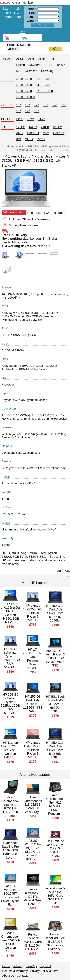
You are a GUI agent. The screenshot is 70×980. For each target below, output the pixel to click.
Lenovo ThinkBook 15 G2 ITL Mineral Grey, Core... (33, 897)
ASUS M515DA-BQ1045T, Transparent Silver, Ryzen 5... (10, 895)
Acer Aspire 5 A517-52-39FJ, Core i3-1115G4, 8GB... (55, 896)
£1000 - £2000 (26, 97)
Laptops (5, 3)
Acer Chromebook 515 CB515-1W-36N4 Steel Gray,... (33, 805)
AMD (19, 133)
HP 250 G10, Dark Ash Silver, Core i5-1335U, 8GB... (55, 750)
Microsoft (31, 71)
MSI (19, 71)
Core (46, 133)
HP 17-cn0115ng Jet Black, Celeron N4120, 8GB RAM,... (10, 613)
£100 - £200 (24, 79)
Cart (22, 32)
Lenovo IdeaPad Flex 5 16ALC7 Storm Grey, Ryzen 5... (55, 942)
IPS (19, 139)
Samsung (47, 71)
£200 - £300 (43, 79)
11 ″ (28, 105)
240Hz (45, 127)
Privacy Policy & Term (44, 971)
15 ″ (64, 105)
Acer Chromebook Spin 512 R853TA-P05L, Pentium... (55, 804)
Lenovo (60, 65)
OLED (29, 139)
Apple (42, 59)
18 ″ (37, 111)
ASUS (20, 59)
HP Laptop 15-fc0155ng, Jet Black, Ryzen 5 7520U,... (33, 750)
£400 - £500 (43, 85)
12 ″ (37, 105)
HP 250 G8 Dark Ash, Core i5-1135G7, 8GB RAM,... (33, 704)
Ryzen (41, 139)
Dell (52, 59)
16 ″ (19, 111)
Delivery (18, 966)
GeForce (59, 133)
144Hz (33, 127)
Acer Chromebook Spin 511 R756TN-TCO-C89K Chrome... (10, 807)
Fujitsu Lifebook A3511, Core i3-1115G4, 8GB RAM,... (33, 942)
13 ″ (46, 105)
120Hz (20, 127)
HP (50, 65)
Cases (16, 3)
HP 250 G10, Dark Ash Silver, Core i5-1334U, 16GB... (55, 613)
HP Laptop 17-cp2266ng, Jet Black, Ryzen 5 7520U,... (33, 613)
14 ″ (55, 105)
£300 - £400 (24, 85)
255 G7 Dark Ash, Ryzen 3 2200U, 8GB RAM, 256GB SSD (55, 658)
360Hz (58, 127)
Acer (31, 59)
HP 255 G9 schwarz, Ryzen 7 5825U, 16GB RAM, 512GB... (10, 658)
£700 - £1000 (44, 91)
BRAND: (9, 59)
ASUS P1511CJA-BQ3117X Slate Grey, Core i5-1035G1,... (33, 850)
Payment (45, 966)
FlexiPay (31, 966)
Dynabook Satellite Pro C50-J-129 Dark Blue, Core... (10, 850)
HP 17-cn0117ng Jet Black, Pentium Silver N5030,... (33, 659)
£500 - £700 (24, 91)
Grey (31, 119)
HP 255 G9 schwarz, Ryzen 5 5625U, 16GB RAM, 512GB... (10, 704)
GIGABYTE (36, 65)
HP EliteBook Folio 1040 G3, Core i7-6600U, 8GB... (55, 704)
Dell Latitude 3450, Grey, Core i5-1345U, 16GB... (55, 848)
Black (20, 119)
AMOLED (33, 133)
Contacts (23, 976)
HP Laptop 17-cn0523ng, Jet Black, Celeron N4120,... (10, 750)
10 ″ (19, 105)
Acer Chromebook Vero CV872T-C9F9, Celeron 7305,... (10, 942)
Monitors (28, 3)
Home (6, 966)
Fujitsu (21, 65)
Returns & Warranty (15, 971)
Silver (41, 119)
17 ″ (28, 111)
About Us (8, 976)
